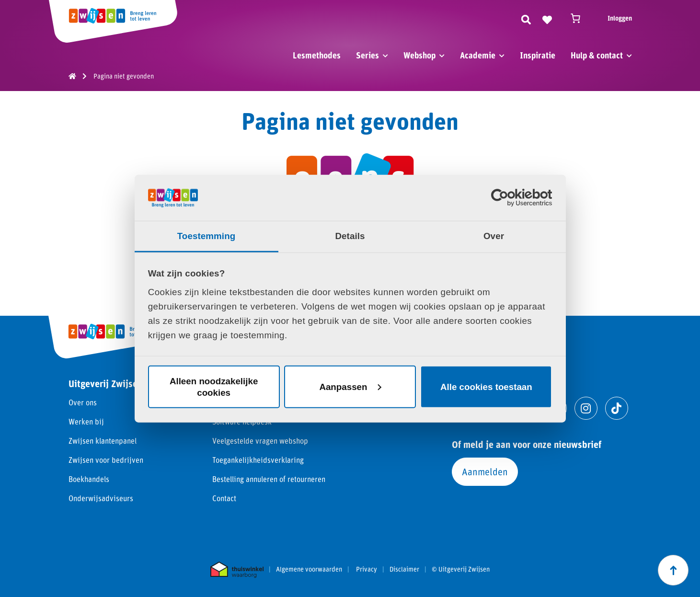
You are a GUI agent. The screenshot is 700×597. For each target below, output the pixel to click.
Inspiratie (538, 55)
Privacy (367, 569)
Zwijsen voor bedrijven (106, 460)
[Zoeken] (526, 18)
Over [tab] (494, 236)
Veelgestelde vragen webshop (260, 441)
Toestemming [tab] (207, 236)
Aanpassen (350, 386)
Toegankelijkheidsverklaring (258, 460)
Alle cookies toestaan (486, 386)
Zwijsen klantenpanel (103, 441)
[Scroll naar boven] (673, 570)
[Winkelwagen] (580, 18)
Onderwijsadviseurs (101, 498)
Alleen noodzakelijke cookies (214, 386)
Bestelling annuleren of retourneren (269, 479)
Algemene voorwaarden (309, 569)
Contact (224, 498)
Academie (478, 55)
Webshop (419, 55)
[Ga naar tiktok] (617, 408)
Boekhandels (89, 479)
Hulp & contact (597, 55)
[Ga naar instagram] (586, 408)
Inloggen (620, 18)
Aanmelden (485, 471)
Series (367, 55)
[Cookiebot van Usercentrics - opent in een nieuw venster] (510, 198)
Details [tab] (350, 236)
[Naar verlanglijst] (547, 18)
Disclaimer (404, 569)
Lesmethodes (317, 55)
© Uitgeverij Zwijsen (461, 569)
